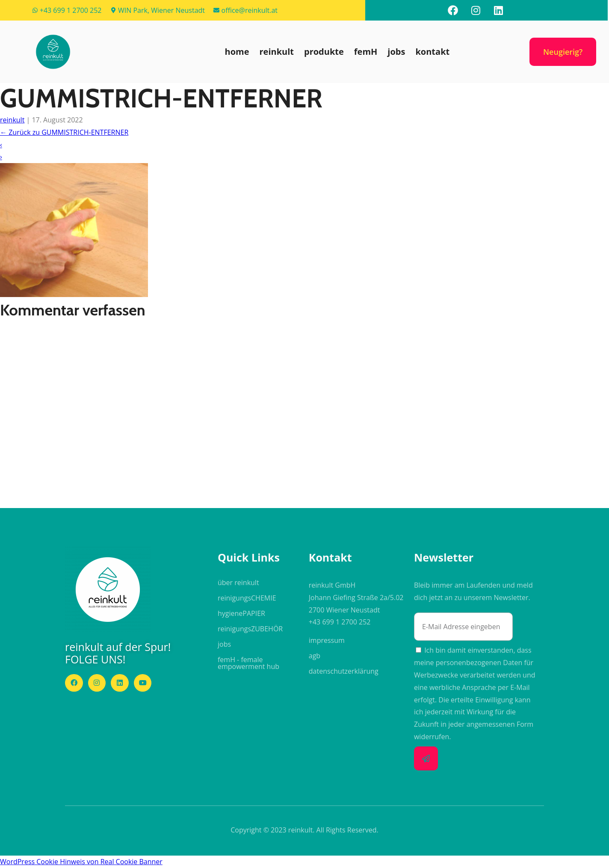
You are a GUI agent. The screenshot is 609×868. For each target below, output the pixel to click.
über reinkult (238, 583)
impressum (327, 640)
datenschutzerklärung (344, 671)
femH (366, 52)
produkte (324, 52)
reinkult (277, 52)
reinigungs (247, 598)
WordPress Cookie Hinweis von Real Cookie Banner (81, 862)
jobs (396, 52)
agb (315, 656)
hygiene (241, 613)
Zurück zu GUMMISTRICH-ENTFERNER (64, 132)
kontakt (432, 52)
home (237, 52)
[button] (53, 52)
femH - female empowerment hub (248, 663)
